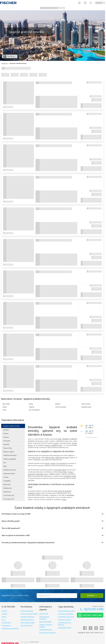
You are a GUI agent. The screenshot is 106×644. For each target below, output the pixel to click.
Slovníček (6, 444)
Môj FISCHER (44, 614)
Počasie (6, 477)
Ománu (64, 499)
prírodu (74, 443)
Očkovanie (7, 441)
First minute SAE (9, 499)
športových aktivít (60, 470)
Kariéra (4, 617)
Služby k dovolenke (45, 622)
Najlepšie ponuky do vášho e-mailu (15, 595)
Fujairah (53, 463)
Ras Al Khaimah (61, 463)
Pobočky (4, 614)
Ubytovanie (7, 484)
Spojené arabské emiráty (11, 426)
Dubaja (70, 472)
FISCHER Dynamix (26, 625)
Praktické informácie (10, 455)
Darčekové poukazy (27, 620)
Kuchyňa (6, 430)
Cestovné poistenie (27, 611)
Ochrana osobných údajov (29, 614)
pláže (60, 439)
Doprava (6, 437)
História (6, 433)
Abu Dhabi (63, 472)
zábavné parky (50, 458)
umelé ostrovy (36, 458)
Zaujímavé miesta (9, 474)
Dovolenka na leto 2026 (66, 617)
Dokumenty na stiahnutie (47, 633)
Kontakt (4, 611)
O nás (4, 620)
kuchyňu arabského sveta (53, 445)
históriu (30, 445)
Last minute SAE (9, 495)
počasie (56, 443)
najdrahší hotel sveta (62, 458)
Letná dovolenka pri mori (66, 611)
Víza (5, 463)
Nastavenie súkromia (27, 617)
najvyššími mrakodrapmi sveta (38, 474)
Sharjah (47, 463)
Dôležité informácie (10, 470)
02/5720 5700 (93, 609)
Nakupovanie (8, 488)
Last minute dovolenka (66, 614)
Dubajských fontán (70, 476)
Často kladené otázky (28, 623)
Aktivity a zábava (9, 452)
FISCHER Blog (6, 623)
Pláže (5, 466)
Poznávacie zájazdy (65, 620)
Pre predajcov (6, 625)
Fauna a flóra (8, 448)
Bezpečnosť (7, 492)
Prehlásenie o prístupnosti (10, 628)
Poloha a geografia (9, 459)
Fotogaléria (7, 481)
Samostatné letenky (65, 628)
